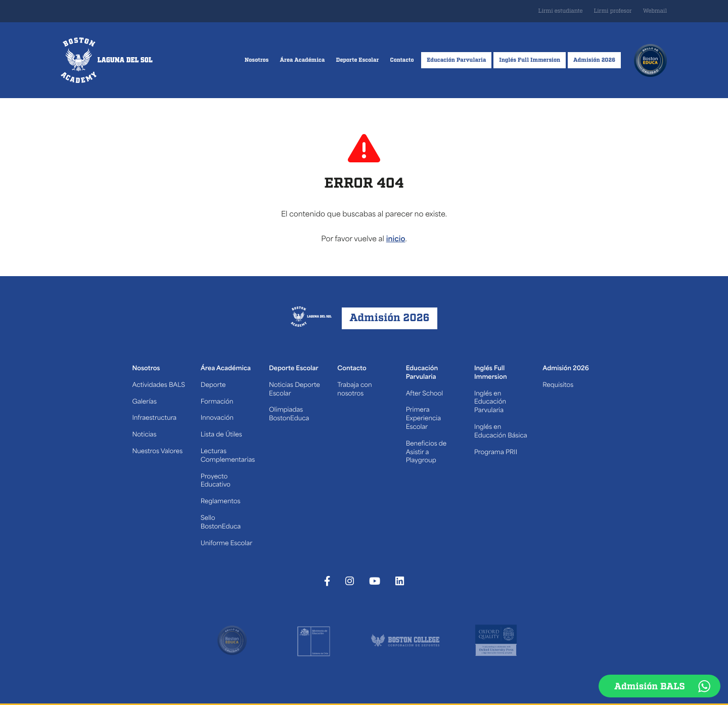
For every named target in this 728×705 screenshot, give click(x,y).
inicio (396, 239)
